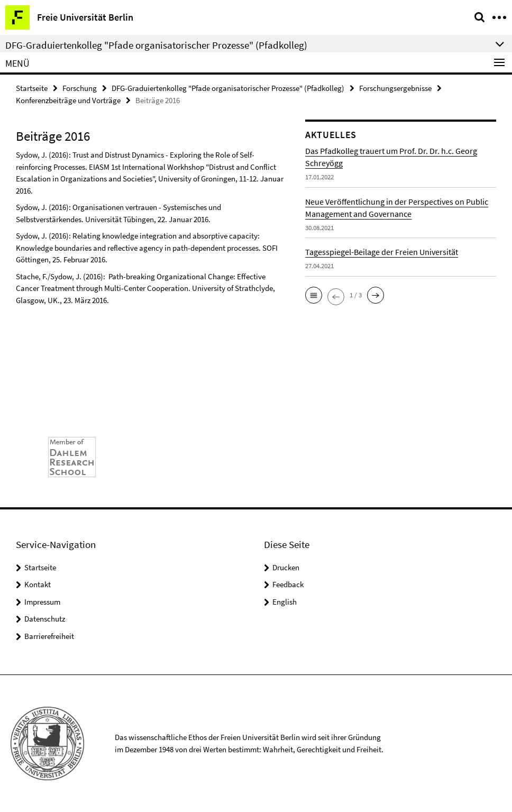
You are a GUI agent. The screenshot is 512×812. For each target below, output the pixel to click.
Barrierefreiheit (49, 636)
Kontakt (38, 584)
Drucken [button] (286, 567)
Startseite (32, 88)
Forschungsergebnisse (395, 88)
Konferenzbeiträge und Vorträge (68, 100)
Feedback (288, 584)
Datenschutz (45, 619)
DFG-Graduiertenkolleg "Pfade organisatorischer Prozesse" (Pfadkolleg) (228, 88)
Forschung (80, 88)
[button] (314, 295)
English (285, 602)
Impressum (42, 602)
